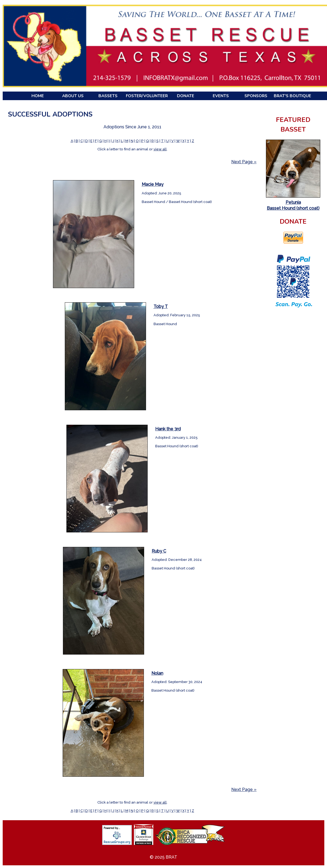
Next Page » (244, 162)
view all (160, 149)
